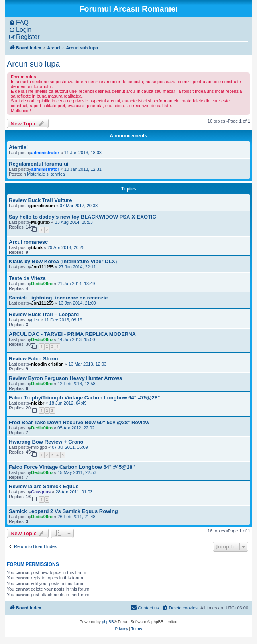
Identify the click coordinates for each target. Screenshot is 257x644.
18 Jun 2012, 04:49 (68, 403)
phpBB (108, 622)
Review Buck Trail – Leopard (44, 314)
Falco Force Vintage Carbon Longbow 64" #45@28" (72, 467)
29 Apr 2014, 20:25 (66, 247)
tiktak (37, 247)
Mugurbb (40, 222)
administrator (45, 153)
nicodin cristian (47, 364)
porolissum (43, 206)
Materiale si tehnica (46, 174)
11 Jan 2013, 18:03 (83, 153)
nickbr (38, 403)
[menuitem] (19, 23)
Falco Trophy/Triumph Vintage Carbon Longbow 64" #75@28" (84, 398)
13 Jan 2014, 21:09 (77, 303)
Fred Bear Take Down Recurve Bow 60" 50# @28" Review (79, 422)
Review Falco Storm (33, 359)
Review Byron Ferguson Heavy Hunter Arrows (65, 378)
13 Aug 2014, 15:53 (74, 222)
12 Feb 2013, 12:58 (76, 384)
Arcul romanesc (28, 242)
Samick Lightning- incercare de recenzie (58, 298)
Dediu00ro (42, 284)
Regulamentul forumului (39, 164)
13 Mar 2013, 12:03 (87, 364)
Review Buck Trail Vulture (40, 200)
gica (35, 320)
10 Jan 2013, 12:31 (83, 169)
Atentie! (18, 147)
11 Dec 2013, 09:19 (63, 320)
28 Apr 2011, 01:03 (74, 492)
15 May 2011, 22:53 (77, 472)
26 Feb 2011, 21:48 (76, 517)
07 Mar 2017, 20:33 (79, 206)
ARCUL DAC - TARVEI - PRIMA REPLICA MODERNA (72, 334)
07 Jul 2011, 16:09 (70, 447)
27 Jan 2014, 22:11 (77, 267)
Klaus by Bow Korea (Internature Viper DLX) (63, 261)
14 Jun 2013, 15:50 (76, 339)
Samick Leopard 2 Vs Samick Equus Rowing (63, 511)
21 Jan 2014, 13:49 (76, 284)
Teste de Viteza (27, 278)
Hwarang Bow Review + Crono (46, 442)
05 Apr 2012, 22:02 (76, 428)
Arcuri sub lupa (33, 64)
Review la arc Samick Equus (44, 486)
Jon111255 (42, 267)
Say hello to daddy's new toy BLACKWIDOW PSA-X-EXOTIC (82, 217)
